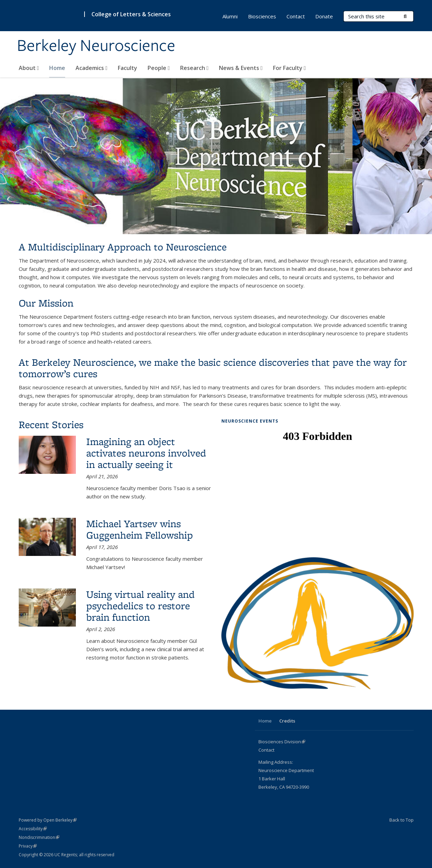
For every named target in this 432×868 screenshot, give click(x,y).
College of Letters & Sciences (131, 14)
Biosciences (262, 16)
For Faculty (289, 68)
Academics (91, 68)
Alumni (230, 16)
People (159, 68)
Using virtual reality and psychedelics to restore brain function (140, 606)
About (29, 68)
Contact (296, 16)
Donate (324, 16)
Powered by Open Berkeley (48, 820)
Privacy (28, 846)
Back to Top (402, 820)
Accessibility (33, 829)
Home (57, 68)
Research (194, 68)
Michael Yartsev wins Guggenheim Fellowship (140, 529)
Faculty (127, 68)
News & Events (241, 68)
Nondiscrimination (39, 837)
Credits (287, 721)
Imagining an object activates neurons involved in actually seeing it (146, 453)
